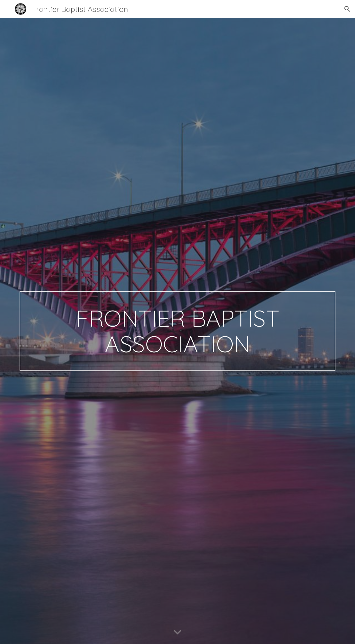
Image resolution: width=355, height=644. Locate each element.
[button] (347, 9)
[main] (178, 331)
